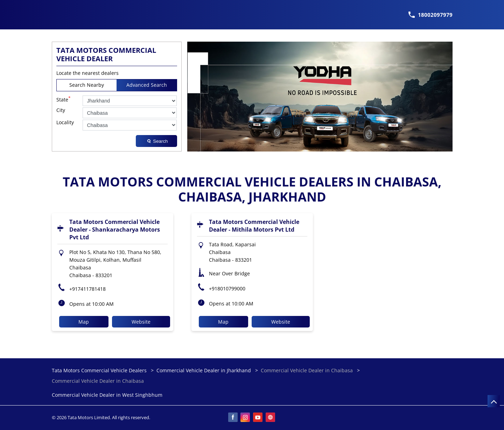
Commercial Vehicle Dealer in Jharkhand (204, 370)
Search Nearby (87, 85)
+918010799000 (227, 288)
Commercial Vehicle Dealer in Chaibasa (307, 370)
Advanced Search (147, 85)
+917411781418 (87, 289)
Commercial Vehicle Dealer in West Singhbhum (107, 395)
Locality (65, 123)
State (64, 99)
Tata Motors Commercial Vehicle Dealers (100, 370)
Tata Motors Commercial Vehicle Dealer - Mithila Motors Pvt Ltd (254, 226)
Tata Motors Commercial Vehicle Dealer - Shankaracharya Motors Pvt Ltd (115, 230)
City (61, 110)
